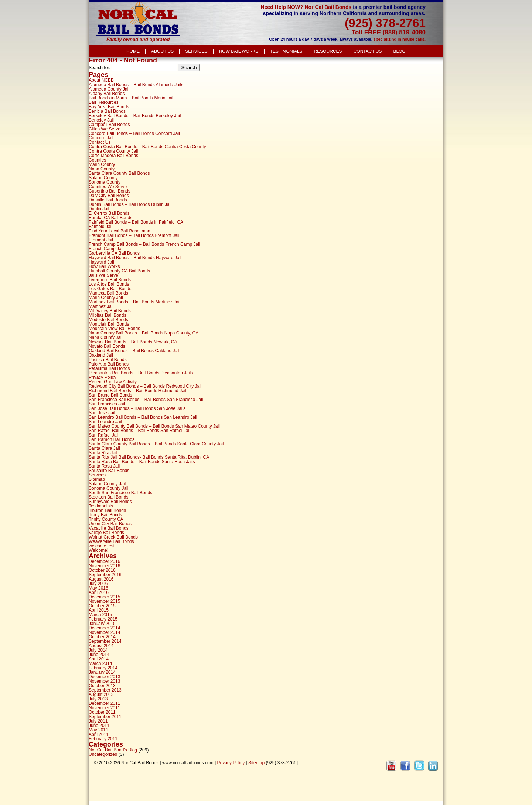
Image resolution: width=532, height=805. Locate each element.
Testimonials (286, 51)
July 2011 (98, 721)
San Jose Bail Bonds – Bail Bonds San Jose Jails (137, 408)
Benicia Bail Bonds (107, 111)
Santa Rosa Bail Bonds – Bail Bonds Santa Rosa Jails (142, 462)
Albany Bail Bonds (107, 94)
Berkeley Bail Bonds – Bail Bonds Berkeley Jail (135, 116)
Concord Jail (101, 138)
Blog (400, 51)
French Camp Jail (106, 249)
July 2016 (98, 584)
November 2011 (104, 708)
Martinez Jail (101, 306)
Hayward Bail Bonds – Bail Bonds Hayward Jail (135, 258)
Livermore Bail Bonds (110, 280)
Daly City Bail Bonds (109, 196)
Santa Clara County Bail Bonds (119, 173)
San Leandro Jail (105, 422)
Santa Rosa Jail (104, 466)
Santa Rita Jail (103, 453)
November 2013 (104, 681)
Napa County (102, 169)
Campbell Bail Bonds (109, 125)
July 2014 (98, 650)
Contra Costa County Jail (113, 151)
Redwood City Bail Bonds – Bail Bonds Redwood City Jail (145, 386)
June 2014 (99, 655)
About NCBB (101, 80)
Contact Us (368, 51)
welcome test (102, 546)
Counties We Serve (108, 187)
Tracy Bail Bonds (105, 515)
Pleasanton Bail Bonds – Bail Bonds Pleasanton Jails (141, 373)
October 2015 (102, 606)
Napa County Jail (105, 337)
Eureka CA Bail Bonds (110, 218)
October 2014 (102, 637)
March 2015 (100, 615)
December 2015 (104, 597)
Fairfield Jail (100, 227)
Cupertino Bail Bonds (110, 191)
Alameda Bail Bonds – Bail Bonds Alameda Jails (136, 85)
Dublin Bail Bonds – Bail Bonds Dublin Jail (130, 204)
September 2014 (105, 641)
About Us (162, 51)
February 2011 (103, 739)
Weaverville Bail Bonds (111, 541)
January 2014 (102, 672)
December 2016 (104, 561)
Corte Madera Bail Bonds (113, 156)
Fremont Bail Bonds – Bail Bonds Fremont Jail (134, 235)
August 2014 (101, 646)
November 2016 (104, 566)
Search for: (100, 68)
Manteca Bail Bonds (108, 293)
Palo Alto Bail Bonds (109, 364)
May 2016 (98, 588)
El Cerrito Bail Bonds (109, 213)
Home (133, 51)
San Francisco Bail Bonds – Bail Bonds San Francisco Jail (146, 400)
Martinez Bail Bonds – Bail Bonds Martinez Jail (134, 302)
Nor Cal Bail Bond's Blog (113, 750)
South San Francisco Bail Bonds (120, 493)
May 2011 (98, 730)
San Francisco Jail (107, 404)
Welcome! (98, 550)
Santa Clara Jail (104, 448)
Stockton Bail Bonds (108, 497)
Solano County (103, 178)
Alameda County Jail (109, 89)
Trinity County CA (106, 519)
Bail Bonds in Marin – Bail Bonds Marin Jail (131, 98)
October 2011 (102, 712)
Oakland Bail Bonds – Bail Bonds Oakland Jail (134, 351)
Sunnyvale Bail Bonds (110, 502)
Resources (328, 51)
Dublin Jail (99, 209)
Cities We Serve (105, 129)
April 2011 (99, 734)
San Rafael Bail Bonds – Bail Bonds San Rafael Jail (139, 431)
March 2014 (100, 663)
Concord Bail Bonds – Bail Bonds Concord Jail (134, 133)
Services (196, 51)
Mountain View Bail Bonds (114, 329)
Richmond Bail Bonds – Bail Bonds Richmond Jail (137, 391)
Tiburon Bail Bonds (107, 510)
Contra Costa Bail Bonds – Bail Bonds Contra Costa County (147, 147)
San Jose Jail (102, 413)
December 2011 (104, 703)
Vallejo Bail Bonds (106, 533)
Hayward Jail (101, 262)
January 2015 (102, 624)
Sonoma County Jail (108, 488)
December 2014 (104, 628)
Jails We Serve (103, 275)
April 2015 (99, 610)
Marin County (102, 164)
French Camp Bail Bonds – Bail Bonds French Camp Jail (144, 244)
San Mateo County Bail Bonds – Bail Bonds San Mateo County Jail (154, 426)
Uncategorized (103, 754)
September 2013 (105, 690)
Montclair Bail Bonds (109, 324)
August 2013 (101, 694)
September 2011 (105, 717)
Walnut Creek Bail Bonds (113, 537)
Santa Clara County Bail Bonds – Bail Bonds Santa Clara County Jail (156, 444)
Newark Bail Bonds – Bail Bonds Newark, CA (133, 342)
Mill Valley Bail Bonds (110, 311)
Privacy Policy (103, 377)
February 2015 (103, 619)
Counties (97, 160)
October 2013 (102, 686)
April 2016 (99, 592)
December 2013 (104, 677)
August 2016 (101, 579)
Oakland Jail (101, 355)
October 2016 (102, 570)
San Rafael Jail (104, 435)
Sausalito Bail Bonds (109, 471)
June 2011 (99, 726)
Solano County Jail (107, 484)
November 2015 (104, 601)
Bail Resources (104, 102)
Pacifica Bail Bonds (108, 360)
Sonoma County (105, 182)
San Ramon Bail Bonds (112, 439)
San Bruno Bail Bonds (110, 395)
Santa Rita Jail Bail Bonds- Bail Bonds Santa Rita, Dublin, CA (149, 457)
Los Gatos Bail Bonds (110, 289)
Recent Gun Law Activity (113, 382)
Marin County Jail (106, 298)
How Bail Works (239, 51)
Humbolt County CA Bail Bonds (119, 271)
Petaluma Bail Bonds (109, 368)
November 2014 (104, 632)
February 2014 (103, 668)
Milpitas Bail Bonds (107, 315)
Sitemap (97, 479)
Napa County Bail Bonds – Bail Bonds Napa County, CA (144, 333)
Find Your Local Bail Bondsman (120, 231)
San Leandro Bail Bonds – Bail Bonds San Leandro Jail (143, 417)
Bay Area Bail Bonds (109, 107)
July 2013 (98, 699)
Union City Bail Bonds (110, 524)
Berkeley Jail (101, 120)
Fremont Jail (101, 240)
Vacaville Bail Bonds (109, 528)
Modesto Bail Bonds (108, 320)
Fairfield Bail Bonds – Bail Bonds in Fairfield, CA (136, 222)
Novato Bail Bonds (107, 346)
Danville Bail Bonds (108, 200)
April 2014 (99, 659)
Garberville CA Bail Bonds (114, 253)
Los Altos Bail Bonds (109, 284)
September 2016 (105, 575)
